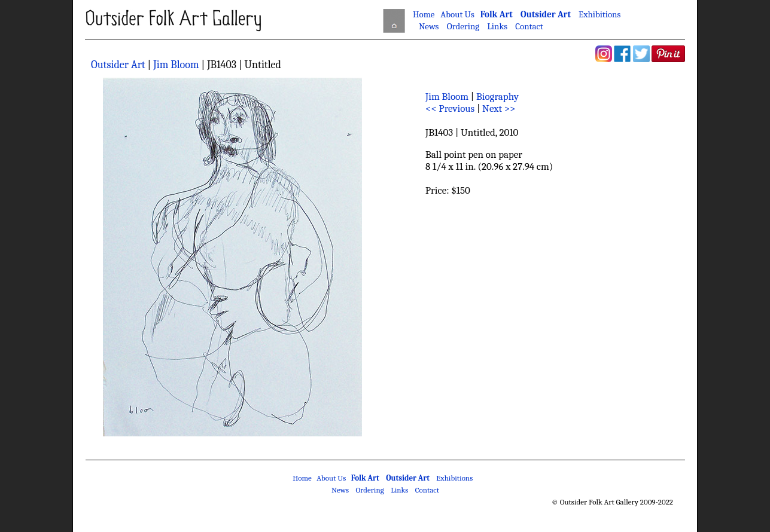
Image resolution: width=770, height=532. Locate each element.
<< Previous (450, 108)
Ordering (463, 26)
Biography (497, 97)
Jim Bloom (176, 65)
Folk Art (497, 14)
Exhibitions (599, 14)
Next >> (499, 108)
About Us (457, 14)
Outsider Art (546, 14)
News (429, 26)
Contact (529, 26)
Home (424, 14)
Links (497, 26)
